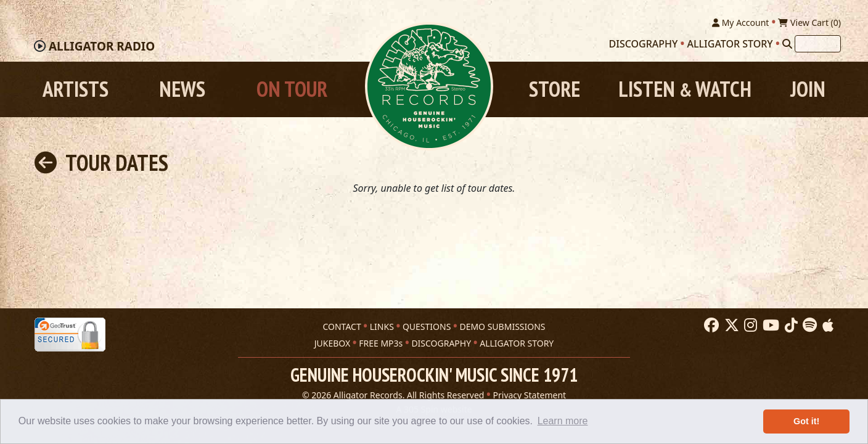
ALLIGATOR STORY (517, 343)
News (182, 89)
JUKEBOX (332, 343)
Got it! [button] (806, 421)
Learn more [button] (563, 421)
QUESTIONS (427, 327)
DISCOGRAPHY (441, 343)
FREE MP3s (381, 343)
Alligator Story (730, 44)
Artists (76, 89)
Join (808, 89)
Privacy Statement (530, 395)
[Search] (787, 44)
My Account (740, 23)
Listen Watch (685, 89)
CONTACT (342, 327)
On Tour (292, 89)
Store (555, 89)
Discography (644, 44)
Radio (102, 46)
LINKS (382, 327)
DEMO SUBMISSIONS (502, 327)
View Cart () (809, 23)
